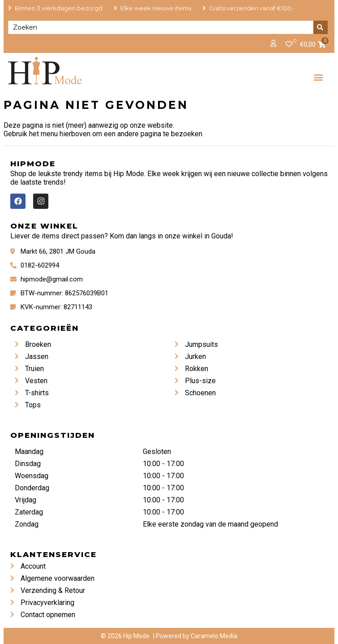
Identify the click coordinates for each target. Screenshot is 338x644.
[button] (318, 77)
